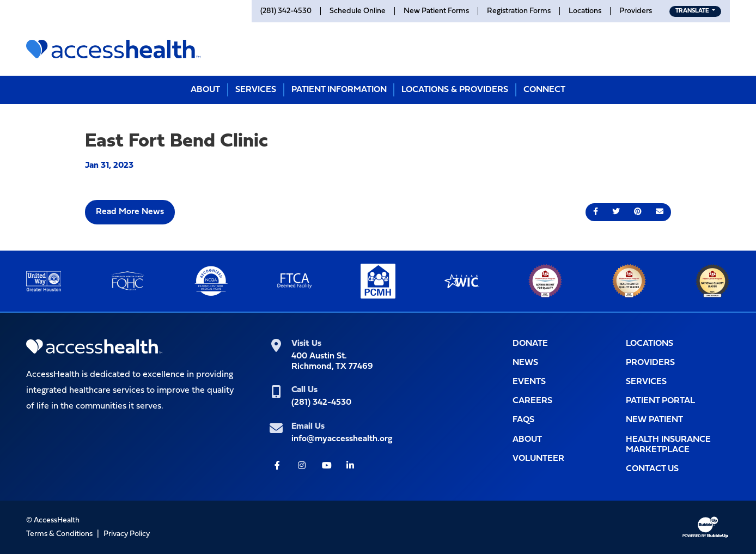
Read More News (130, 212)
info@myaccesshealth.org (342, 439)
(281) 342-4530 (321, 403)
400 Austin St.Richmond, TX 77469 (332, 361)
